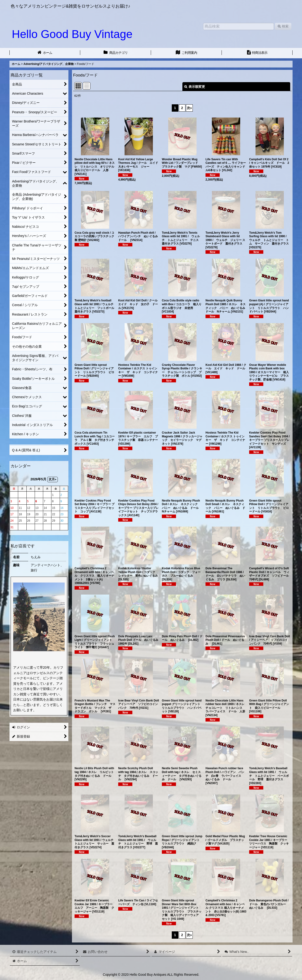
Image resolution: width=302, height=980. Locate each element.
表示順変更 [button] (195, 87)
